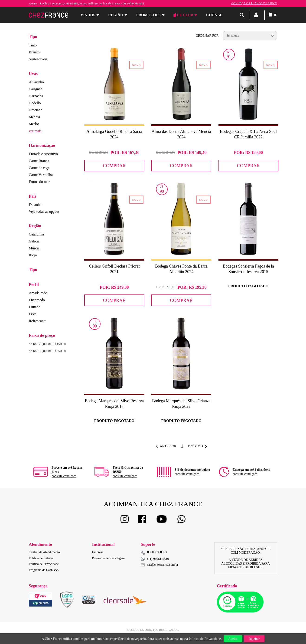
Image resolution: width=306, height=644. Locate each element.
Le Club (183, 15)
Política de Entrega (41, 558)
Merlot (34, 124)
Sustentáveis (38, 59)
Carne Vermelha (41, 175)
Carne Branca (39, 161)
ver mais (35, 131)
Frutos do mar (39, 182)
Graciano (36, 110)
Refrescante (38, 321)
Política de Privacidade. (205, 639)
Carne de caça (39, 168)
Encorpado (37, 300)
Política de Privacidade (44, 564)
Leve (33, 314)
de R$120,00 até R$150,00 (47, 344)
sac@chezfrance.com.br (160, 565)
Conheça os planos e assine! (254, 3)
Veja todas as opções (44, 211)
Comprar (114, 166)
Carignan (36, 89)
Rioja (33, 255)
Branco (34, 52)
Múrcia (34, 248)
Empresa (98, 552)
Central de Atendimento (44, 552)
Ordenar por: (208, 36)
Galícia (34, 241)
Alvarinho (36, 82)
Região (116, 15)
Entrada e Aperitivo (43, 154)
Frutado (35, 307)
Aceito (233, 639)
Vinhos (88, 15)
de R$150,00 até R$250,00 (47, 351)
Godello (35, 103)
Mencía (34, 117)
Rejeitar (254, 639)
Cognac (214, 15)
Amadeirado (38, 293)
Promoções (148, 15)
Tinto (33, 45)
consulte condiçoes (64, 476)
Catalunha (36, 234)
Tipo (33, 37)
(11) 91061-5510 (155, 559)
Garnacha (36, 96)
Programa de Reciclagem (109, 558)
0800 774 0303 (157, 552)
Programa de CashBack (44, 570)
